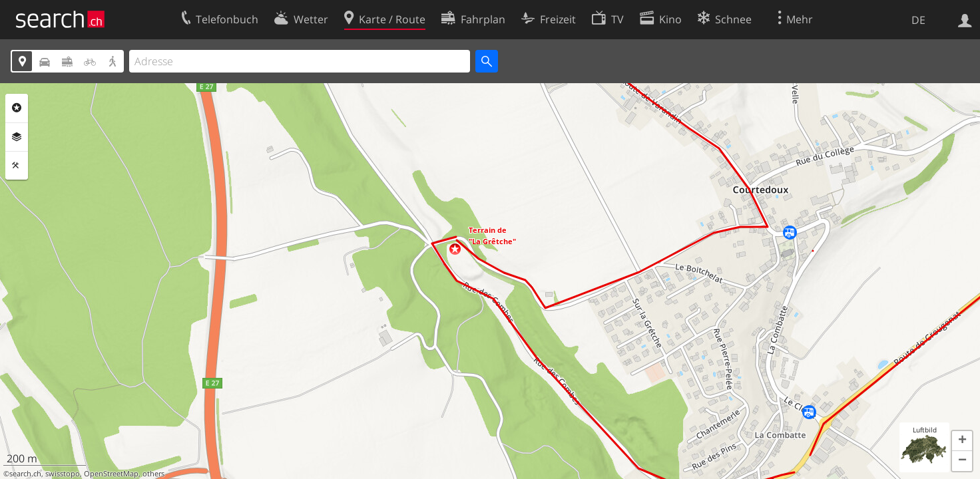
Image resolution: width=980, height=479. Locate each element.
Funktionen (17, 166)
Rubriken (17, 108)
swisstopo (63, 474)
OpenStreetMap (111, 474)
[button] (455, 249)
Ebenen (17, 137)
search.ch (25, 474)
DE (918, 20)
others (153, 474)
